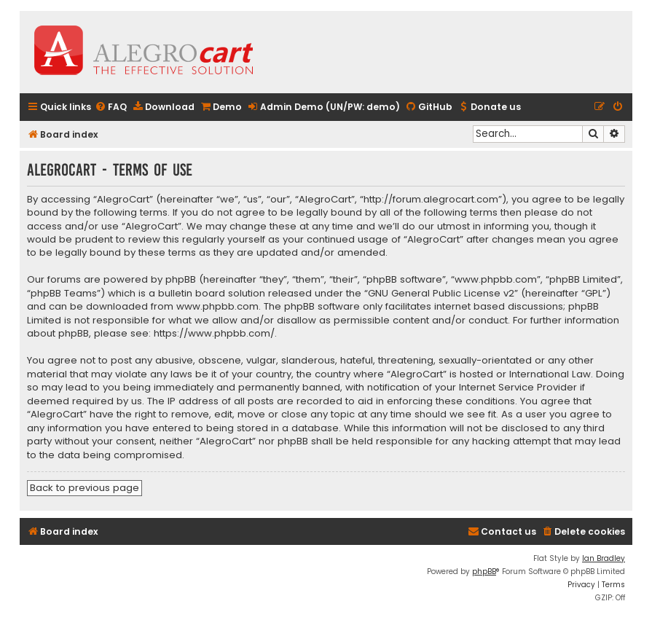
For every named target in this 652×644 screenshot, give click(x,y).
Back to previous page (85, 488)
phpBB (484, 572)
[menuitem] (111, 107)
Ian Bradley (604, 558)
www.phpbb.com (217, 307)
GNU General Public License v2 (441, 294)
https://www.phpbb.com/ (214, 334)
